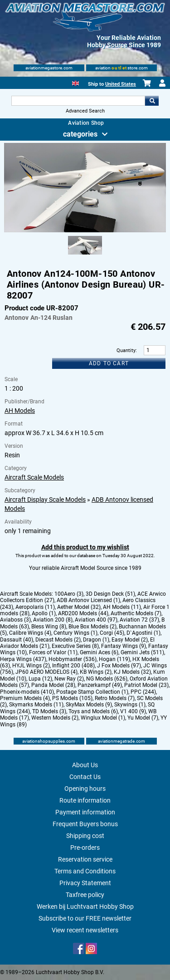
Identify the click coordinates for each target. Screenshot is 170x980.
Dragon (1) (96, 640)
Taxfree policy (85, 895)
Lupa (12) (40, 679)
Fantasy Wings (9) (124, 646)
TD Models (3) (49, 711)
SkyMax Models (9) (89, 705)
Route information (85, 800)
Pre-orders (85, 848)
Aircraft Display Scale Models (45, 500)
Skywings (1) (130, 705)
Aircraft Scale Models (34, 477)
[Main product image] (85, 230)
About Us (85, 765)
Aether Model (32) (79, 607)
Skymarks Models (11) (36, 705)
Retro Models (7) (115, 698)
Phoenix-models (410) (27, 692)
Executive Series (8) (75, 646)
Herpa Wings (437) (23, 659)
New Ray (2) (69, 679)
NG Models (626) (107, 679)
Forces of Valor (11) (53, 652)
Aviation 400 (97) (96, 620)
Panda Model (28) (53, 685)
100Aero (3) (69, 594)
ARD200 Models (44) (83, 613)
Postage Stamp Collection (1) (92, 692)
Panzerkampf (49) (100, 685)
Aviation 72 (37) (139, 620)
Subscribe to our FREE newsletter (85, 918)
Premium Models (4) (25, 698)
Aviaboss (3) (15, 620)
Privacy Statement (85, 883)
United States (121, 84)
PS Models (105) (72, 698)
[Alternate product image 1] (85, 255)
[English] (75, 82)
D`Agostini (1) (143, 633)
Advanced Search (85, 111)
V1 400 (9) (133, 711)
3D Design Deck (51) (110, 594)
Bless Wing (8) (49, 627)
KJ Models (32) (132, 672)
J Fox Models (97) (119, 666)
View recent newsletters (85, 930)
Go (152, 101)
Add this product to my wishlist (85, 547)
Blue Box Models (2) (92, 627)
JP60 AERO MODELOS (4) (46, 672)
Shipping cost (85, 836)
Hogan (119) (114, 659)
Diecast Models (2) (58, 640)
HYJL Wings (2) (31, 666)
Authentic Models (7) (136, 613)
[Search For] (78, 101)
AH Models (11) (122, 607)
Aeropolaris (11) (35, 607)
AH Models (20, 411)
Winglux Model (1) (103, 718)
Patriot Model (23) (146, 685)
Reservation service (85, 859)
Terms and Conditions (85, 871)
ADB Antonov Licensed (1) (88, 600)
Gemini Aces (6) (99, 652)
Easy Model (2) (130, 640)
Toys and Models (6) (93, 711)
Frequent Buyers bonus (85, 824)
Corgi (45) (112, 633)
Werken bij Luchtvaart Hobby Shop (85, 906)
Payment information (85, 812)
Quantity (126, 350)
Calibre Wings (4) (30, 633)
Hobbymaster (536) (73, 659)
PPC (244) (143, 692)
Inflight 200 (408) (73, 666)
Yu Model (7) (143, 718)
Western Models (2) (55, 718)
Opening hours (85, 789)
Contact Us (85, 777)
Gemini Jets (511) (142, 652)
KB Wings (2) (96, 672)
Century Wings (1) (75, 633)
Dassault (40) (17, 640)
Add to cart (109, 363)
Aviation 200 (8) (53, 620)
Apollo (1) (44, 613)
